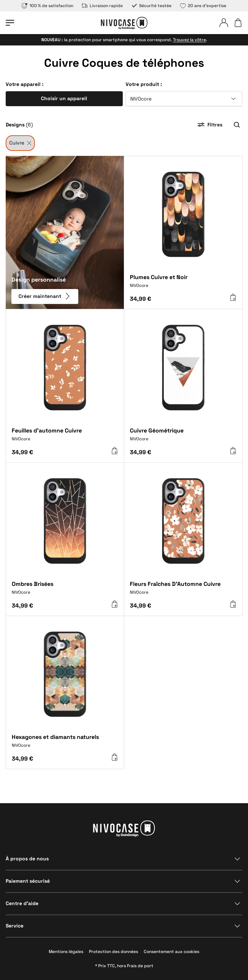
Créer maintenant (45, 296)
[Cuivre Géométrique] (183, 437)
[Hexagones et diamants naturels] (65, 744)
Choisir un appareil (64, 98)
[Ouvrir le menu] (10, 23)
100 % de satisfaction (48, 6)
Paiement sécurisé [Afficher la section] (28, 881)
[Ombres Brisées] (65, 591)
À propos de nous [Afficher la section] (27, 859)
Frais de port (140, 966)
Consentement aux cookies (172, 952)
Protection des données (114, 952)
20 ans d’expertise (203, 6)
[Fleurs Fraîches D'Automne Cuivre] (183, 591)
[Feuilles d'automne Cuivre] (65, 437)
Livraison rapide (102, 6)
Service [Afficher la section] (15, 926)
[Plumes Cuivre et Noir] (183, 284)
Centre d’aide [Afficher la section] (22, 903)
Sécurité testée (151, 6)
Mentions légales (66, 952)
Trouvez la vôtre (189, 40)
